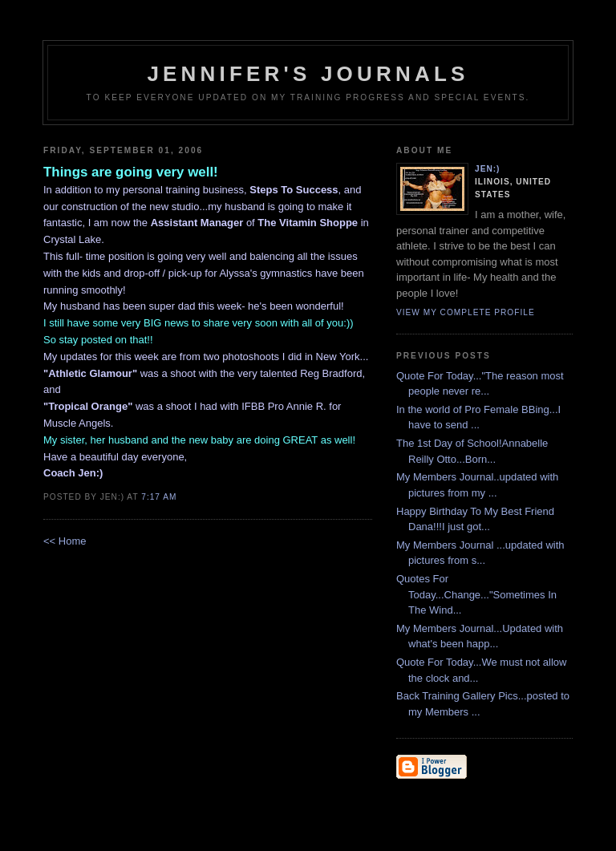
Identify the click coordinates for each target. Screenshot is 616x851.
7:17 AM (159, 497)
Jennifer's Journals (308, 74)
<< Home (65, 541)
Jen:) (488, 169)
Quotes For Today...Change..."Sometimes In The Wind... (476, 594)
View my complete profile (466, 312)
